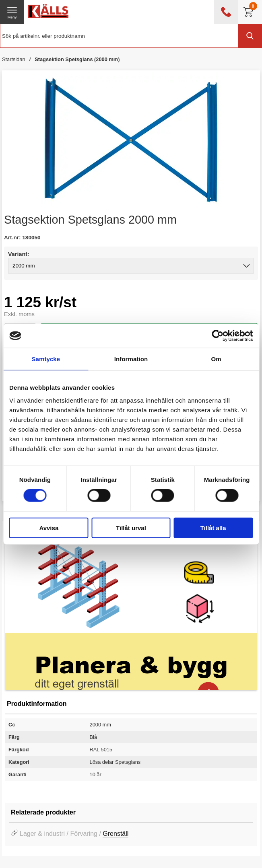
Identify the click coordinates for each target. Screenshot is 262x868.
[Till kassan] (250, 12)
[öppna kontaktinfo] (226, 12)
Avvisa (49, 528)
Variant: (19, 254)
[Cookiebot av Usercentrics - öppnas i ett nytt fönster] (218, 336)
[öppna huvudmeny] (12, 12)
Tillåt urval (131, 528)
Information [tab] (131, 359)
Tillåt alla (213, 528)
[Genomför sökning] (250, 36)
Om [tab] (216, 359)
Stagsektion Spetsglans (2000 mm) (77, 59)
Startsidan (14, 59)
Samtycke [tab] (46, 359)
